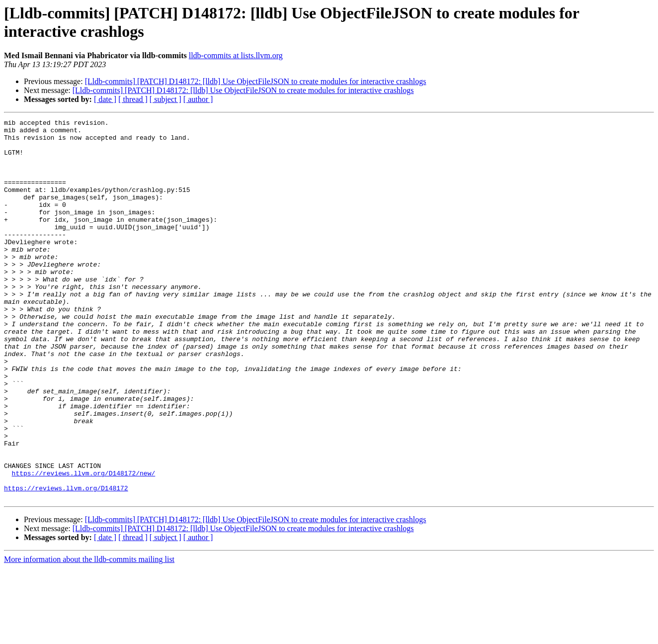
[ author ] (198, 99)
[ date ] (105, 99)
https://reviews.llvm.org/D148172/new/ (84, 545)
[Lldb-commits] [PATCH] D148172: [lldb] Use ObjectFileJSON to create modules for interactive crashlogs (256, 81)
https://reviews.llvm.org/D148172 (66, 562)
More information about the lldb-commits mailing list (89, 635)
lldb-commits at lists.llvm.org (236, 55)
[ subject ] (165, 99)
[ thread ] (133, 99)
